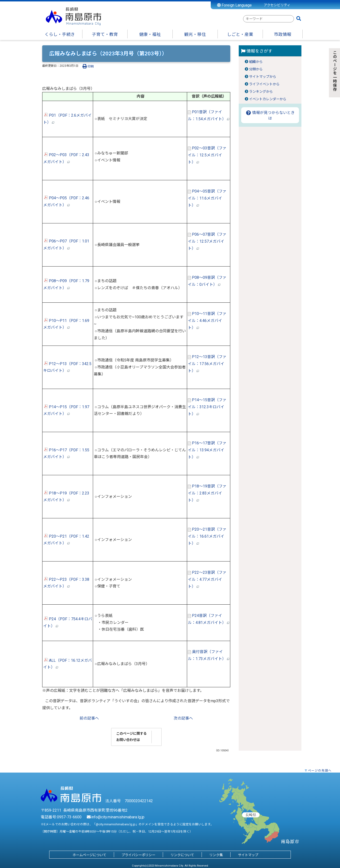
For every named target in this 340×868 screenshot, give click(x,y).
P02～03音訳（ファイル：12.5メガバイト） (207, 155)
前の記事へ (89, 718)
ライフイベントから (264, 84)
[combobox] (269, 19)
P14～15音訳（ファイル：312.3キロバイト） (207, 407)
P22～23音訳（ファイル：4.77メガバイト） (207, 579)
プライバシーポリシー (138, 855)
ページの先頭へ (320, 771)
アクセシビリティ (277, 5)
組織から (256, 62)
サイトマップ (248, 855)
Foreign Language (235, 5)
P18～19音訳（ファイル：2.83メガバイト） (207, 493)
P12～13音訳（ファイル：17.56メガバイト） (207, 364)
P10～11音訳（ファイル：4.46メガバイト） (207, 321)
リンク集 (216, 855)
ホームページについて (89, 855)
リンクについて (182, 855)
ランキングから (261, 92)
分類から (256, 69)
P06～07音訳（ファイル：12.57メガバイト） (207, 241)
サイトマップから (263, 77)
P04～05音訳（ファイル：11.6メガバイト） (207, 198)
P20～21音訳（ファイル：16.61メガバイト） (207, 536)
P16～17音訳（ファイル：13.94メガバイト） (207, 450)
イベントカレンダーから (268, 99)
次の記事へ (183, 718)
